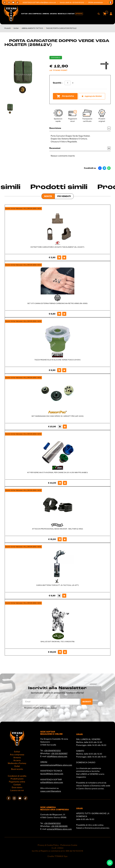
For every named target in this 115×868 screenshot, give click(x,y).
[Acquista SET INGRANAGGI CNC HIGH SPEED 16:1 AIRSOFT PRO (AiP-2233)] (60, 427)
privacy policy (51, 708)
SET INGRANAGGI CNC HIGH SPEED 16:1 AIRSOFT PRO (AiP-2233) (58, 416)
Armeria (46, 14)
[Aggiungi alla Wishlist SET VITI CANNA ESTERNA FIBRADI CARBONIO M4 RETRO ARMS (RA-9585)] (64, 314)
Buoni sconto (17, 769)
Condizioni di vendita (17, 776)
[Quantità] (68, 83)
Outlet (17, 766)
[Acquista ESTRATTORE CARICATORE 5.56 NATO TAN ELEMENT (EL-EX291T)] (59, 257)
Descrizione (80, 128)
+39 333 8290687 (59, 753)
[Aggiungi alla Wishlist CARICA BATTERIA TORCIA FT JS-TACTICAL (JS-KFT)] (64, 596)
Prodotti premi (17, 779)
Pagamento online (17, 782)
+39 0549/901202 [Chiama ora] (80, 2)
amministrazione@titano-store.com (56, 765)
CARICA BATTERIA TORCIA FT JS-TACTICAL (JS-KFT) (58, 585)
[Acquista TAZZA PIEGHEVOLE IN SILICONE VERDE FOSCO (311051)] (59, 370)
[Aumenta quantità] (73, 83)
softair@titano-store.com (49, 2)
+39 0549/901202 (52, 751)
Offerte (79, 14)
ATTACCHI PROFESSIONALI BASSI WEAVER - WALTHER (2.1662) (58, 529)
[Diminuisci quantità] (63, 83)
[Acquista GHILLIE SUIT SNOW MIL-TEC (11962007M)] (60, 652)
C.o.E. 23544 (58, 848)
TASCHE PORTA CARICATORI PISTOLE (61, 28)
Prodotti (8, 28)
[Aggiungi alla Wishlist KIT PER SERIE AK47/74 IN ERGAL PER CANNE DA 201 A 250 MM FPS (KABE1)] (65, 483)
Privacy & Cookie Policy (48, 845)
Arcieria (53, 14)
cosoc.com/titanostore (51, 791)
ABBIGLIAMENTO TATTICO (32, 28)
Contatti (17, 785)
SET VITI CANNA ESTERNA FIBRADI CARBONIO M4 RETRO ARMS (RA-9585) (57, 303)
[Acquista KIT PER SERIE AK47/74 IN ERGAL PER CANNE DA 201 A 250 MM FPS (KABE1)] (60, 483)
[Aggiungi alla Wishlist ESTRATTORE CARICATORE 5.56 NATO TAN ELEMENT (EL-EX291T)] (64, 257)
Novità (48, 196)
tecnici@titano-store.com (52, 774)
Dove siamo (17, 787)
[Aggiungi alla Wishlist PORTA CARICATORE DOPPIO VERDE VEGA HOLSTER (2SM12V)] (92, 96)
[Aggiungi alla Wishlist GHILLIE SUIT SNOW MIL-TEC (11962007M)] (65, 652)
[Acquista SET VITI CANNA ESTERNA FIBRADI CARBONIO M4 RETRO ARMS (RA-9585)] (59, 314)
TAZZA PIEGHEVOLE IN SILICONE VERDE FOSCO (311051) (57, 360)
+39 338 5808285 (59, 826)
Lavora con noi (17, 790)
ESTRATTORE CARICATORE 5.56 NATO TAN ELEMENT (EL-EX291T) (57, 247)
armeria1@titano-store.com (59, 829)
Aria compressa (35, 14)
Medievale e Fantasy (66, 14)
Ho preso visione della (40, 708)
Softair (24, 14)
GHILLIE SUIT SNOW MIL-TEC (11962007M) (58, 642)
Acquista (65, 96)
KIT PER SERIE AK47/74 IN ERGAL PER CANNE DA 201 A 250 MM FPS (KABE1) (58, 472)
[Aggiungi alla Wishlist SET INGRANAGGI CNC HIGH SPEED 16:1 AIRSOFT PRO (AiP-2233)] (65, 427)
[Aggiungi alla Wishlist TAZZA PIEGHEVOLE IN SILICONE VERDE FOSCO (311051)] (64, 370)
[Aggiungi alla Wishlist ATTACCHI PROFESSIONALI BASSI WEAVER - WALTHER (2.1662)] (65, 539)
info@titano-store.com (57, 756)
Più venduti (64, 196)
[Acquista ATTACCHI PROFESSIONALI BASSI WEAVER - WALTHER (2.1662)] (60, 539)
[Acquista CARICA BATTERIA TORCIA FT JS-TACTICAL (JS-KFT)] (59, 596)
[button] (111, 2)
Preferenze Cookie (69, 845)
